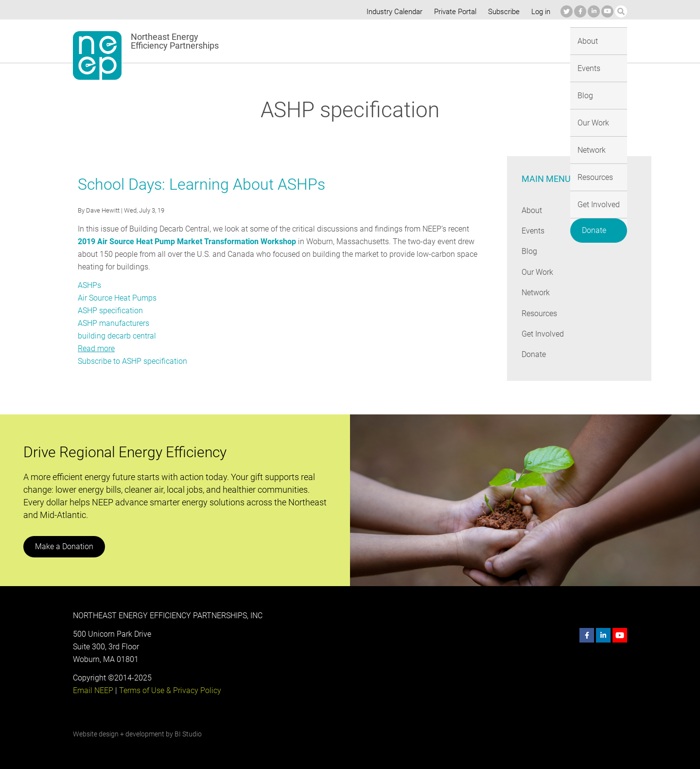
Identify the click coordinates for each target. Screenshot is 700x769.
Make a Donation (64, 546)
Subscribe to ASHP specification (132, 361)
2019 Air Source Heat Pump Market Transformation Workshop (186, 241)
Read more (96, 349)
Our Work (406, 41)
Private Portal (453, 12)
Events (334, 41)
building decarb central (116, 336)
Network (450, 41)
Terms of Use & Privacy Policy (169, 690)
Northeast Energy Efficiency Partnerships (175, 41)
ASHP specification (110, 311)
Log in (540, 12)
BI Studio (188, 734)
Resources (497, 41)
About (298, 41)
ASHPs (90, 285)
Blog (368, 41)
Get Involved (551, 41)
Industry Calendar (392, 12)
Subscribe (502, 12)
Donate (603, 39)
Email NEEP (93, 690)
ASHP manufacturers (114, 323)
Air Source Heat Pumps (117, 298)
